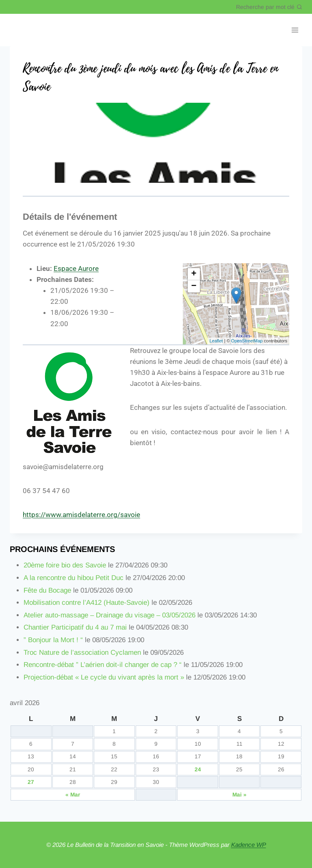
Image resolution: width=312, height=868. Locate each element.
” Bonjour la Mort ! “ (53, 640)
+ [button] (194, 274)
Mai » (239, 795)
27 (31, 782)
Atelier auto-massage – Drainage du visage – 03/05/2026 (109, 615)
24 (198, 770)
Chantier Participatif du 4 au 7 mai (75, 627)
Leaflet (216, 341)
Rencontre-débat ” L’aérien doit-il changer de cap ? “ (103, 665)
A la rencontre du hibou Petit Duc (74, 578)
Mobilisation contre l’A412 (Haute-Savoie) (87, 603)
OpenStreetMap (247, 341)
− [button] (194, 286)
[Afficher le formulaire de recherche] (269, 7)
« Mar (73, 795)
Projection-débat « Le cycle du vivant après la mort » (104, 677)
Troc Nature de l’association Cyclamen (82, 653)
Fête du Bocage (47, 590)
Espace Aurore (76, 268)
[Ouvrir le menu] (295, 30)
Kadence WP (249, 845)
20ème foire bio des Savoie (65, 565)
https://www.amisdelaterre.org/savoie (81, 515)
